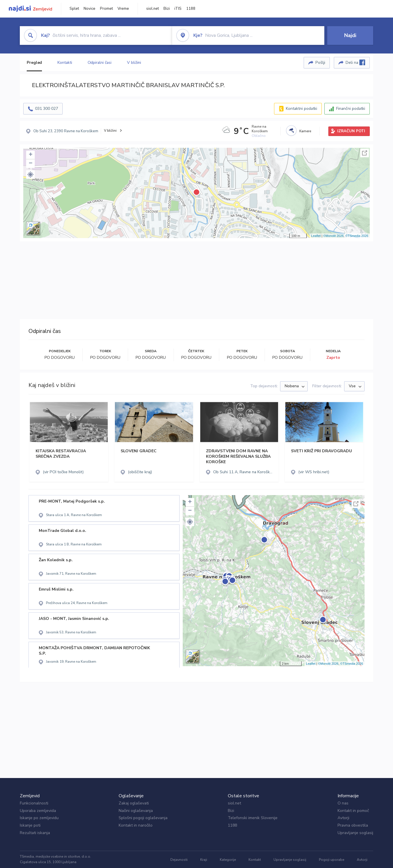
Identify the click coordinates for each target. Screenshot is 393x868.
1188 (191, 9)
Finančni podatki (351, 109)
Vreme (123, 9)
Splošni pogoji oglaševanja (143, 818)
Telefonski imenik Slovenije (253, 818)
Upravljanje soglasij (355, 833)
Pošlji (320, 63)
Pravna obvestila (353, 825)
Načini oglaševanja (136, 811)
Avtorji (343, 818)
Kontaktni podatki (302, 109)
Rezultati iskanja (35, 833)
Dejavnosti (179, 860)
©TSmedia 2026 (357, 236)
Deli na (355, 62)
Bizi (167, 9)
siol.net (153, 9)
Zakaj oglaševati (134, 803)
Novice (89, 9)
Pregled (34, 63)
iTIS (178, 9)
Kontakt (255, 860)
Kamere (305, 131)
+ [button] (31, 155)
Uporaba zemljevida (38, 811)
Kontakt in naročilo (136, 825)
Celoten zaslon (365, 153)
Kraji (204, 860)
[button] (30, 175)
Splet (74, 9)
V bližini (134, 63)
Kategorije (228, 860)
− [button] (31, 164)
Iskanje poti (30, 825)
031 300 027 (47, 109)
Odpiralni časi (100, 63)
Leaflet (316, 236)
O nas (343, 803)
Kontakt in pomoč (353, 811)
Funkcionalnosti (34, 803)
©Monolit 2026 (333, 236)
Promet (106, 9)
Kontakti (65, 63)
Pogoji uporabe (332, 860)
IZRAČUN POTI (351, 131)
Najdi (350, 35)
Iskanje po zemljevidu (39, 818)
